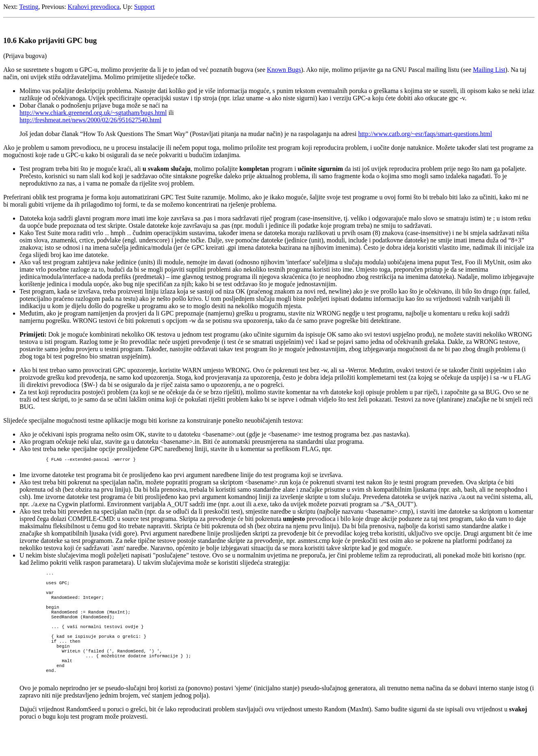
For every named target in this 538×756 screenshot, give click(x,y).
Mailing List (489, 70)
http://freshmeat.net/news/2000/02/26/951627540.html (90, 120)
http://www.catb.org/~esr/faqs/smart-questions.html (425, 134)
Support (144, 7)
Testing (29, 7)
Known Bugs (284, 70)
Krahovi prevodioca (94, 7)
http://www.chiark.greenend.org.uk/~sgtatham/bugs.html (93, 113)
